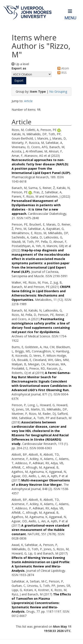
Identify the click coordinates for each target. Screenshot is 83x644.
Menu (70, 18)
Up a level (20, 64)
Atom (62, 68)
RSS (61, 73)
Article (28, 101)
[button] (19, 81)
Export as (19, 68)
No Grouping (58, 91)
